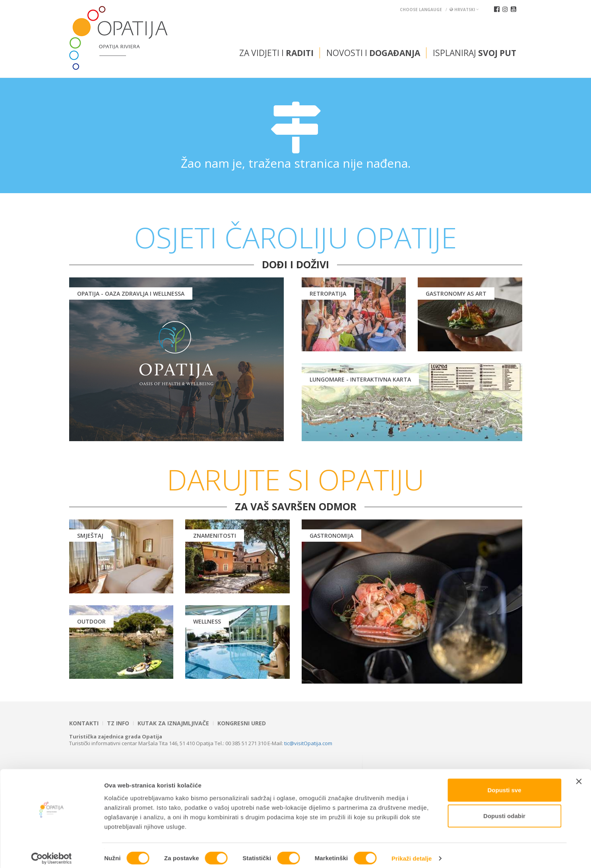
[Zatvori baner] (579, 775)
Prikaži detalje (412, 852)
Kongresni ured (242, 723)
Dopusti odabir (504, 810)
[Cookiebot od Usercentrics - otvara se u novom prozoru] (51, 852)
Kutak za (173, 723)
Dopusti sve (504, 784)
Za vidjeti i (276, 53)
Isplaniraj (475, 53)
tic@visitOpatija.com (308, 743)
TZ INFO (118, 723)
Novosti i (373, 53)
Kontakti (84, 723)
